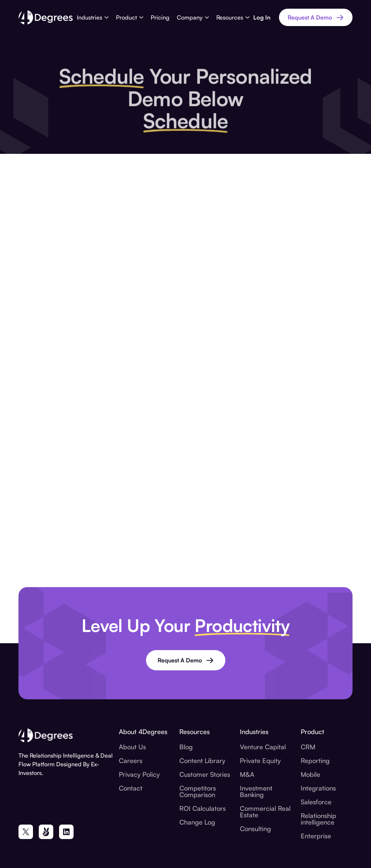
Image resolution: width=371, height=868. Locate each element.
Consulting (255, 829)
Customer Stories (205, 774)
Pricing (160, 17)
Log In (262, 17)
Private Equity (260, 760)
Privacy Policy (139, 774)
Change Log (197, 822)
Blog (186, 747)
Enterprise (316, 836)
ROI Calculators (203, 808)
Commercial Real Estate (265, 812)
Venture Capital (263, 747)
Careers (131, 760)
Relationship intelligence (318, 819)
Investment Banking (256, 791)
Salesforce (316, 802)
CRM (308, 747)
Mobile (310, 774)
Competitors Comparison (198, 791)
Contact (131, 788)
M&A (247, 774)
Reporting (315, 760)
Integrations (318, 788)
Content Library (202, 760)
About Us (132, 747)
